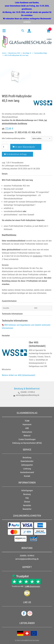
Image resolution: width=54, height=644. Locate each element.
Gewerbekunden (27, 461)
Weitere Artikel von (18, 375)
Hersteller (27, 505)
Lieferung (27, 469)
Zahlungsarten (27, 465)
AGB (27, 428)
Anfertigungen (27, 491)
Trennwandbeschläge (40, 53)
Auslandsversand (27, 472)
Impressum (27, 424)
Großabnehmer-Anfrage (15, 154)
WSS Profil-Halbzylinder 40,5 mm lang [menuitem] (16, 55)
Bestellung (27, 458)
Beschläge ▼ (27, 53)
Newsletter (27, 509)
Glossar (27, 502)
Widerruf (27, 436)
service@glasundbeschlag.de (28, 395)
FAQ (27, 498)
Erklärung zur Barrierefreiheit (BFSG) (27, 443)
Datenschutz (27, 432)
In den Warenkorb (24, 147)
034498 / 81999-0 (28, 392)
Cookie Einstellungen (27, 439)
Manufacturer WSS (14, 53)
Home (4, 53)
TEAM (27, 421)
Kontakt (27, 476)
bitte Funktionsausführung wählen (14, 138)
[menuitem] (4, 53)
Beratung (27, 494)
